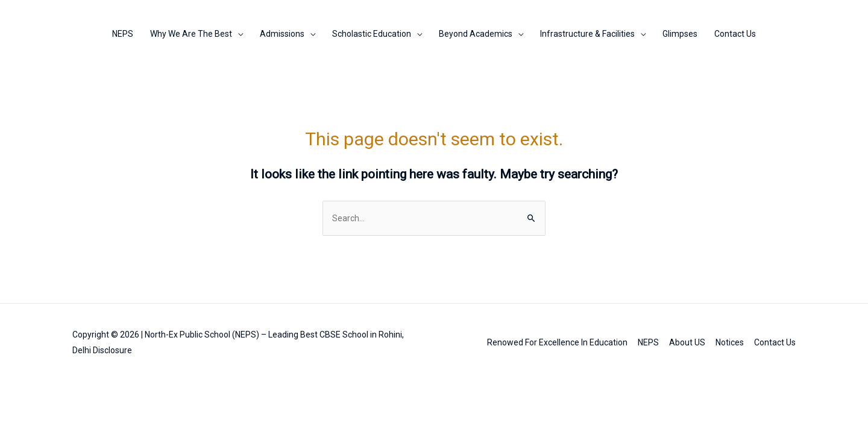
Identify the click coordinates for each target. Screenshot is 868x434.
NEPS (123, 34)
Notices (730, 342)
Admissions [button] (282, 34)
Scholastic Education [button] (372, 34)
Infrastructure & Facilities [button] (587, 34)
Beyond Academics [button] (476, 34)
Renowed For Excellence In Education (557, 342)
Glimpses (680, 34)
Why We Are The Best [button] (191, 34)
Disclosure (112, 350)
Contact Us (735, 34)
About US (687, 342)
